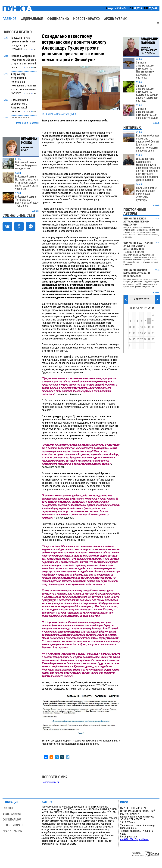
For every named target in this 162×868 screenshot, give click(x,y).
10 (130, 327)
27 (141, 339)
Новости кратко (86, 19)
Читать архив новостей (26, 123)
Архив (35, 211)
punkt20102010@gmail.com (134, 839)
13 (141, 327)
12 (138, 327)
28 (145, 339)
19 (138, 333)
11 (134, 327)
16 (153, 327)
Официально (58, 19)
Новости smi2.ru (50, 782)
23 (153, 333)
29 (149, 339)
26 (138, 339)
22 (149, 333)
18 (134, 333)
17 (130, 333)
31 (130, 346)
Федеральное (32, 19)
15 (149, 327)
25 (134, 339)
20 (141, 333)
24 (130, 339)
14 (145, 327)
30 (153, 339)
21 (145, 333)
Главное (9, 19)
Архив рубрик (115, 19)
